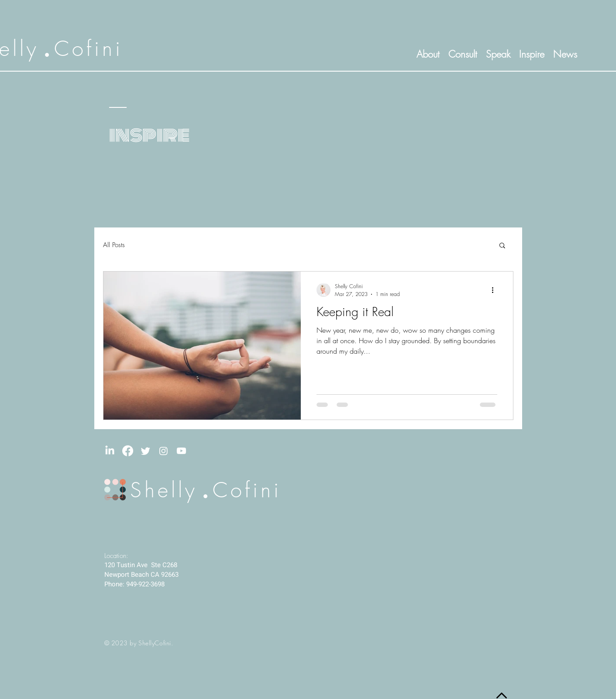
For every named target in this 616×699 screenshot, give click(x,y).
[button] (502, 246)
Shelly (164, 490)
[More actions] (496, 290)
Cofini (89, 48)
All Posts (114, 245)
